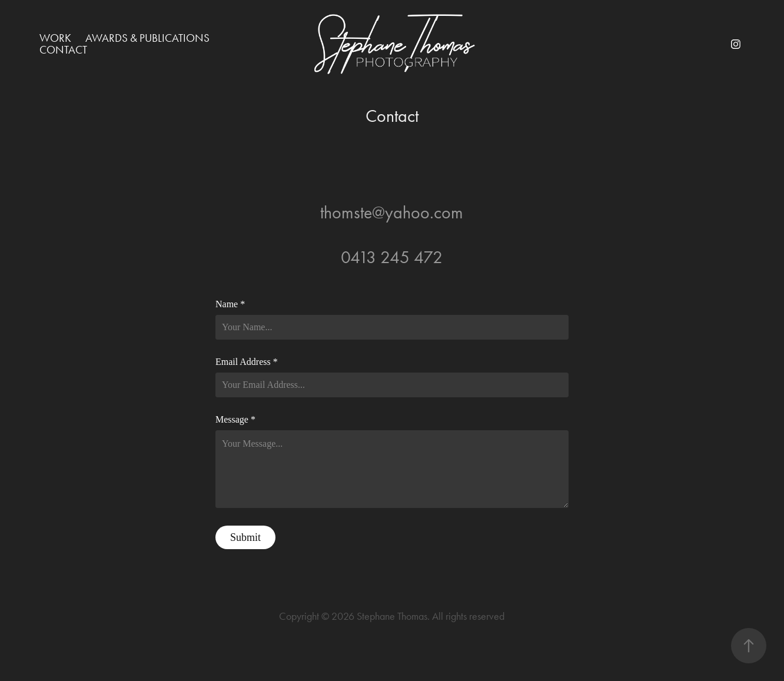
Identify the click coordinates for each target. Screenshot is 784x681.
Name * (230, 304)
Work (55, 38)
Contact (63, 50)
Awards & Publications (147, 38)
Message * (235, 420)
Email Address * (247, 362)
